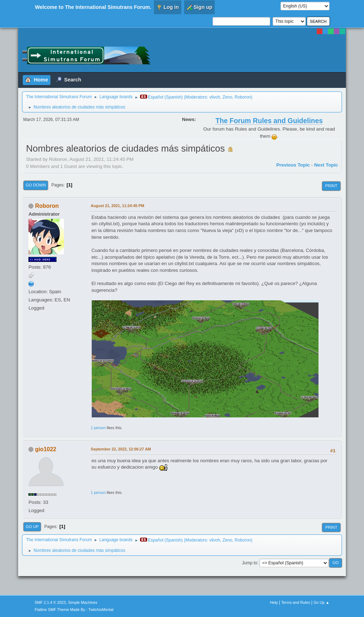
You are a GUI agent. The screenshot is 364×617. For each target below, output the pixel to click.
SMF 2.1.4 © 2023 (50, 602)
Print (331, 186)
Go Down (36, 185)
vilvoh (215, 97)
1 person (98, 428)
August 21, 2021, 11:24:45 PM (117, 206)
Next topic (326, 165)
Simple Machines (83, 602)
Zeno (227, 97)
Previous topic (293, 165)
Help (274, 602)
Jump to (250, 563)
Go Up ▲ (322, 602)
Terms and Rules (296, 602)
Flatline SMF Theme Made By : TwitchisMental (74, 610)
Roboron (243, 97)
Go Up (32, 527)
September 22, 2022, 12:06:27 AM (121, 449)
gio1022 (46, 449)
